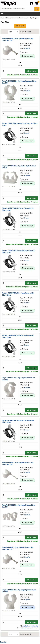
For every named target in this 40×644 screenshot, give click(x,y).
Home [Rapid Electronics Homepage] (3, 18)
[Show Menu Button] (2, 14)
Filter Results (20, 26)
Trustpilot (3, 642)
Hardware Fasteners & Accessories (17, 18)
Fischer (27, 133)
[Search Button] (37, 9)
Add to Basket (31, 71)
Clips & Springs (35, 18)
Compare (24, 52)
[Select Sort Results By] (14, 32)
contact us (26, 628)
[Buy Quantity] (14, 71)
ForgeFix (27, 48)
